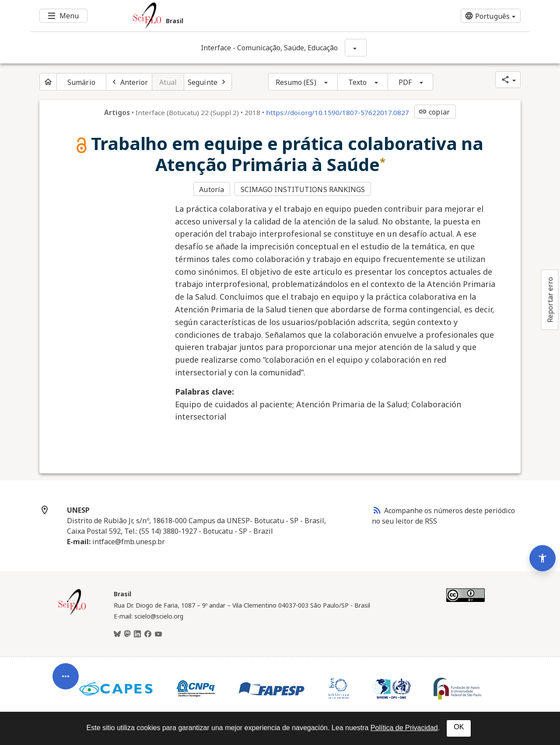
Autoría (212, 189)
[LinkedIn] (137, 634)
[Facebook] (148, 634)
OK (459, 727)
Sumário (81, 82)
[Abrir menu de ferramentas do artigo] (66, 681)
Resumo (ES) (296, 82)
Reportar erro (550, 300)
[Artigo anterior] (129, 82)
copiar (434, 112)
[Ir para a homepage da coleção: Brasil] (238, 16)
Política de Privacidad (404, 728)
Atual (168, 82)
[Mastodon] (127, 634)
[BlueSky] (117, 634)
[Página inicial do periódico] (48, 82)
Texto (358, 82)
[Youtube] (158, 634)
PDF (405, 82)
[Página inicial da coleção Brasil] (72, 614)
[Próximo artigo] (208, 82)
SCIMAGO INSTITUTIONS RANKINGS (303, 189)
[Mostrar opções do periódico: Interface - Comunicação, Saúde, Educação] (356, 48)
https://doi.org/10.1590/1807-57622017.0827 (338, 112)
